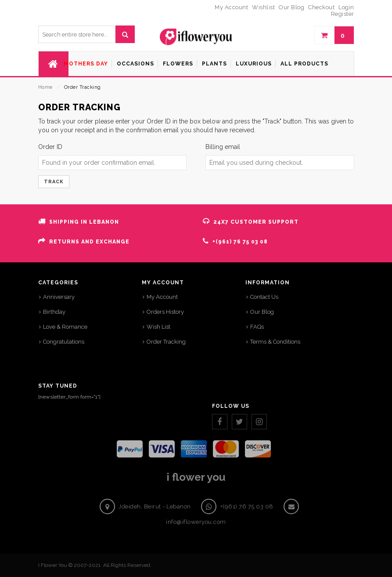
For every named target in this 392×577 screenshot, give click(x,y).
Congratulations (64, 342)
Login (346, 7)
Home (45, 87)
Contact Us (264, 297)
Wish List (158, 327)
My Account (162, 297)
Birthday (54, 312)
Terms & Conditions (275, 342)
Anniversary (59, 297)
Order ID (50, 147)
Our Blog (262, 312)
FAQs (257, 327)
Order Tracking (166, 342)
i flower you (196, 477)
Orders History (165, 312)
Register (343, 14)
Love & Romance (65, 327)
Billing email (223, 147)
